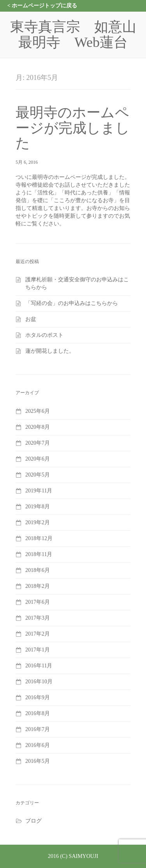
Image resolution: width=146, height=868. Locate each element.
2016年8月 (38, 713)
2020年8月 (38, 427)
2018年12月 (39, 538)
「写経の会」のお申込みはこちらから (72, 303)
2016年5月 (38, 761)
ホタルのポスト (44, 335)
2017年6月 (38, 602)
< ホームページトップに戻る (42, 6)
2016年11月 (39, 666)
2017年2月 (38, 634)
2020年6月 (38, 459)
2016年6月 (38, 745)
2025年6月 (38, 411)
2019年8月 (38, 507)
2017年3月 (38, 618)
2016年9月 (38, 697)
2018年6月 (38, 570)
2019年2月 (38, 522)
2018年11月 (39, 554)
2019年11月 (39, 491)
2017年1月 (38, 650)
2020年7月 (38, 443)
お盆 (31, 319)
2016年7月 (38, 729)
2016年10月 (39, 682)
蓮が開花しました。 (50, 351)
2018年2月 (38, 586)
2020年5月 (38, 475)
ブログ (33, 821)
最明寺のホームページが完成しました (73, 128)
